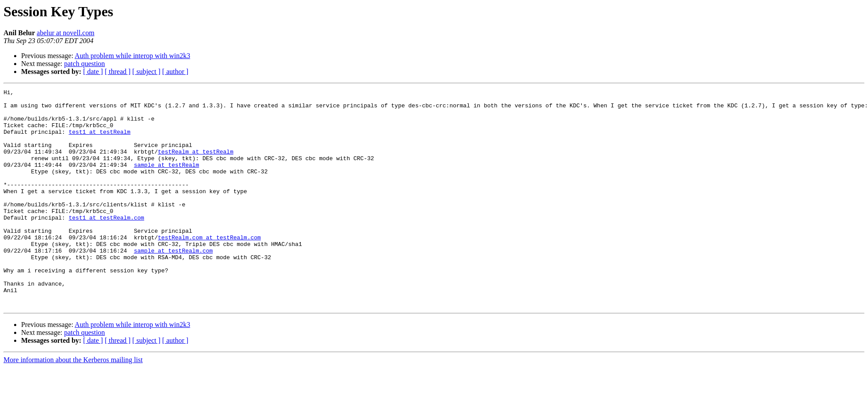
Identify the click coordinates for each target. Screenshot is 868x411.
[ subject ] (146, 72)
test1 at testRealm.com (106, 244)
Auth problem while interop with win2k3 (133, 56)
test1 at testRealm (99, 141)
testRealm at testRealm (196, 165)
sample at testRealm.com (173, 283)
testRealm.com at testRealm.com (209, 268)
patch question (85, 64)
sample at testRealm (166, 180)
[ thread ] (118, 72)
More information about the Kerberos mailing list (73, 403)
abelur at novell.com (66, 33)
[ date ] (93, 72)
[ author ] (175, 72)
